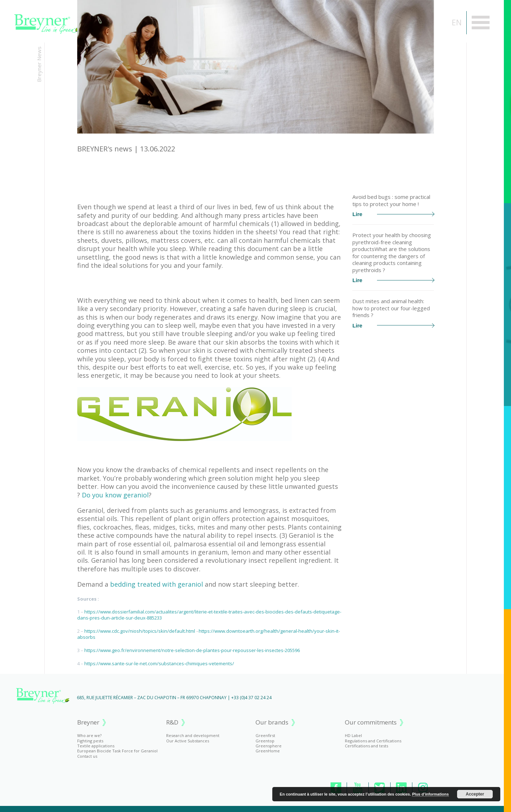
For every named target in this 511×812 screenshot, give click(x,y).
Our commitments (371, 723)
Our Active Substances (188, 741)
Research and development (193, 735)
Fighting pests (90, 741)
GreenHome (268, 751)
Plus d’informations (430, 794)
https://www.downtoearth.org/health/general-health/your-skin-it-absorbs (209, 634)
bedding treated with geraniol (157, 584)
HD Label (353, 735)
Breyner (88, 723)
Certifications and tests (366, 746)
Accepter (475, 794)
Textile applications (96, 746)
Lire (393, 214)
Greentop (265, 741)
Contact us (87, 756)
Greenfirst (265, 735)
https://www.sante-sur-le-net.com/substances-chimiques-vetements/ (159, 663)
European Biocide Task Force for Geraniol (117, 751)
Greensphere (269, 746)
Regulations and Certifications (373, 741)
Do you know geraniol (115, 495)
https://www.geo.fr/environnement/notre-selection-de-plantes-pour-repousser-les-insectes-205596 (192, 650)
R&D (172, 723)
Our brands (272, 723)
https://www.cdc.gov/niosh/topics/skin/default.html (140, 631)
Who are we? (89, 735)
